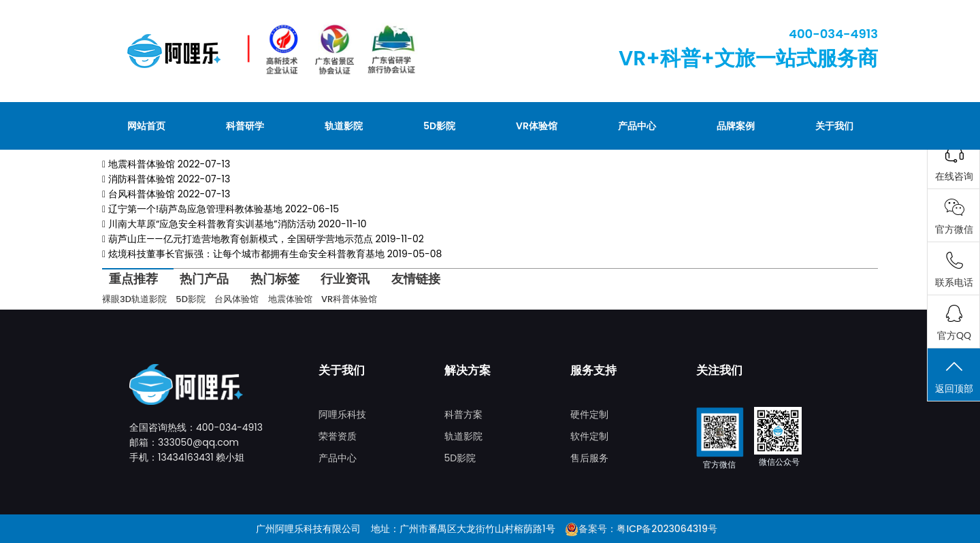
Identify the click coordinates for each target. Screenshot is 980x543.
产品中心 (637, 126)
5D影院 (439, 126)
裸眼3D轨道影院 (134, 299)
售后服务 (589, 458)
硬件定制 (589, 414)
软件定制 (589, 436)
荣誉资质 (338, 436)
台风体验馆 (236, 299)
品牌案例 (736, 126)
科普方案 (463, 414)
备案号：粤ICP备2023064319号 (648, 529)
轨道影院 (344, 126)
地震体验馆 (290, 299)
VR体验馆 (537, 126)
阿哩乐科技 (342, 414)
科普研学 (245, 126)
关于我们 (834, 126)
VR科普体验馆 (349, 299)
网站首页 (146, 126)
